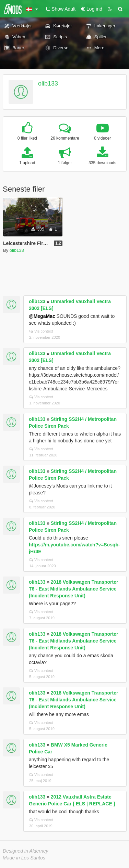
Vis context (41, 331)
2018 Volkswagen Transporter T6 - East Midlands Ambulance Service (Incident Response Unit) (73, 589)
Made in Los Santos (24, 858)
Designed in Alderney (26, 851)
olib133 (48, 83)
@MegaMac (42, 316)
